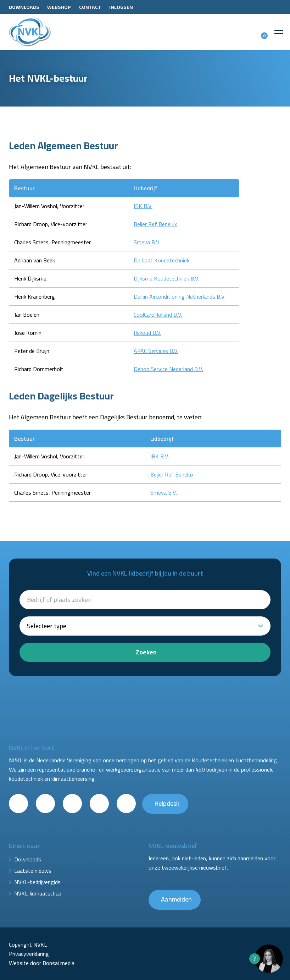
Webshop (59, 7)
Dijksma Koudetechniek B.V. (166, 278)
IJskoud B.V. (147, 333)
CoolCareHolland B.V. (158, 315)
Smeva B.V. (147, 242)
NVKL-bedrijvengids (37, 882)
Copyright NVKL (28, 944)
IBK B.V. (143, 206)
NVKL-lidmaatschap (38, 893)
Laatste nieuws (33, 871)
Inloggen (121, 7)
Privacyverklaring (29, 954)
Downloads (24, 7)
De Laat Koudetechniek (161, 260)
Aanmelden (176, 899)
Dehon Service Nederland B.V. (168, 369)
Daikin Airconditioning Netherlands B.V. (180, 296)
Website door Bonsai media (42, 963)
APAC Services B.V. (156, 351)
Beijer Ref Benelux (155, 224)
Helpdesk (167, 803)
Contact (90, 7)
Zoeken (146, 652)
